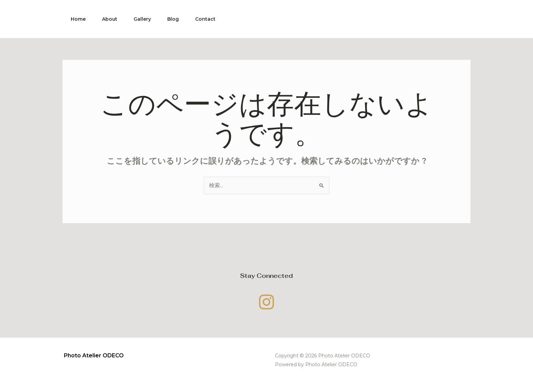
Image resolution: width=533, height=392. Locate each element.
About (110, 19)
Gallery (142, 19)
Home (78, 19)
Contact (205, 19)
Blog (173, 19)
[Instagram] (266, 302)
